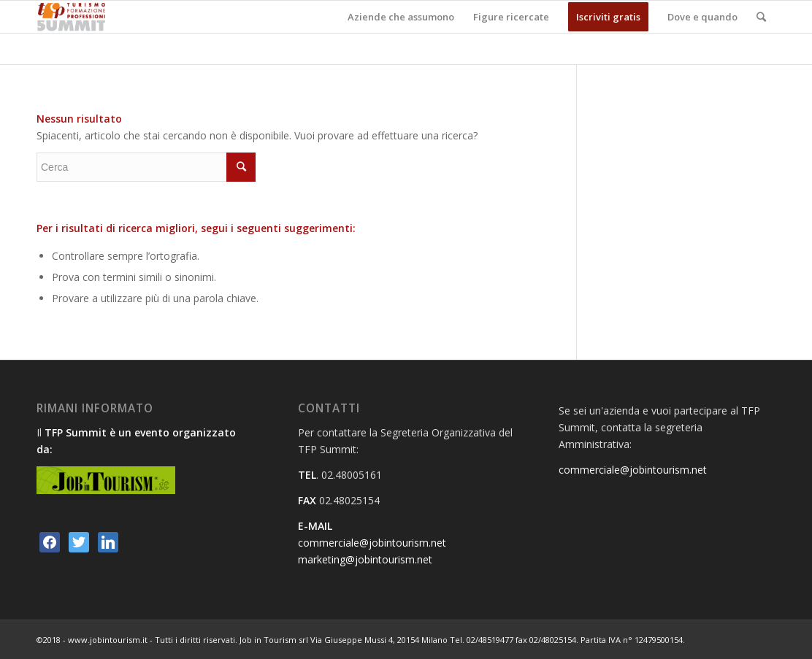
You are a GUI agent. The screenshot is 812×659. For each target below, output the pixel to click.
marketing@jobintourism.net (365, 559)
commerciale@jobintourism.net (372, 543)
